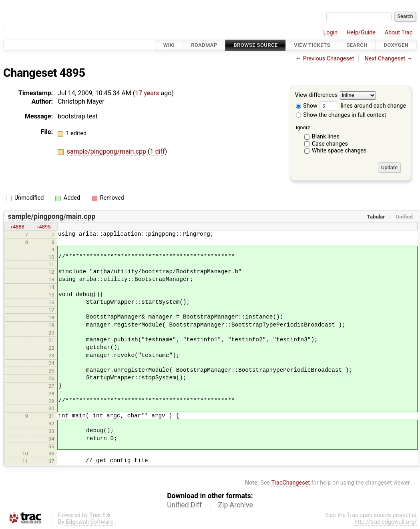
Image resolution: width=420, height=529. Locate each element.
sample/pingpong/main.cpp (107, 151)
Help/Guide (361, 33)
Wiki (169, 45)
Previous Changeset (329, 59)
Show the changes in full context (341, 115)
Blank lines (326, 137)
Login (330, 33)
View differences (317, 95)
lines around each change (363, 106)
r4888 (18, 227)
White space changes (339, 151)
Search (357, 45)
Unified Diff (184, 505)
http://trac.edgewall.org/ (386, 522)
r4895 (44, 227)
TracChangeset (290, 483)
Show (307, 106)
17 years (147, 93)
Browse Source (255, 45)
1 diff (157, 151)
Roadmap (204, 45)
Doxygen (396, 45)
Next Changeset (385, 59)
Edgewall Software (89, 522)
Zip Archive (236, 505)
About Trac (399, 33)
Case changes (330, 144)
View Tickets (312, 45)
